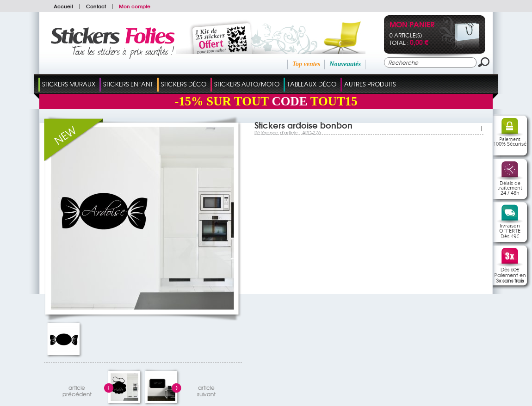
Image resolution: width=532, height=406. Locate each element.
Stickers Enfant (128, 84)
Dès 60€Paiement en (510, 275)
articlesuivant (206, 390)
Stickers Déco (184, 84)
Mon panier (412, 25)
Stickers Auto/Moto (247, 84)
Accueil (63, 6)
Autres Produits (370, 84)
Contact (96, 6)
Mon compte (135, 6)
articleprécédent (77, 390)
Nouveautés (345, 64)
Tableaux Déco (312, 84)
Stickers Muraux (69, 84)
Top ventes (306, 64)
